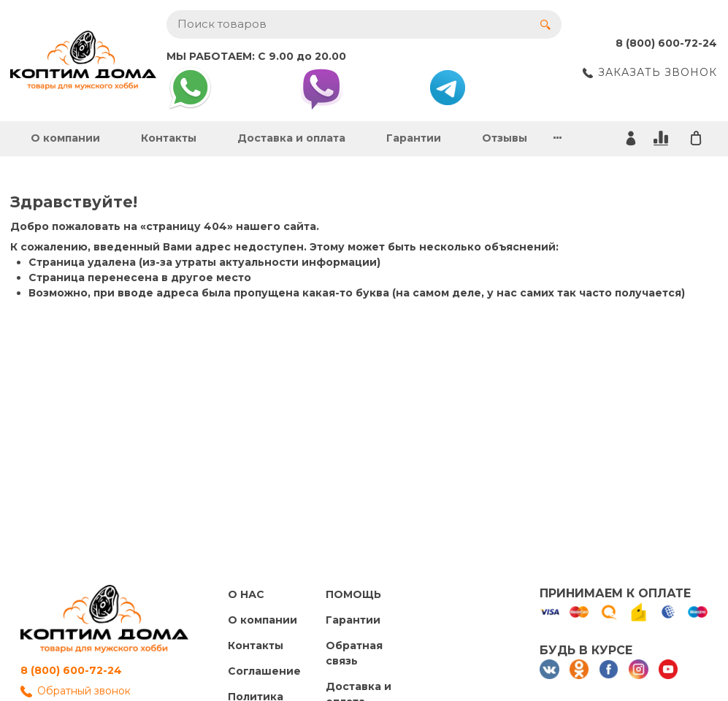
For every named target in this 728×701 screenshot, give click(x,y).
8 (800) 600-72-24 (71, 670)
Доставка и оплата (291, 138)
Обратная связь (354, 653)
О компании (65, 138)
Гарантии (414, 138)
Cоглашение (264, 671)
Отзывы (505, 138)
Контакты (169, 138)
